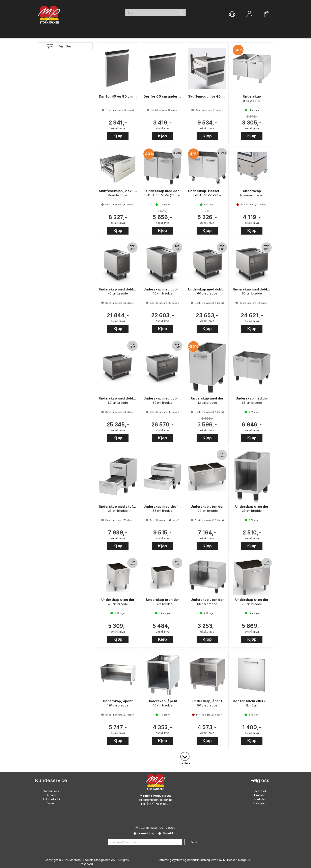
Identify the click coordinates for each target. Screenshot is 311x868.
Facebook (260, 791)
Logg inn (249, 14)
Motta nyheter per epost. (155, 828)
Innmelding (146, 833)
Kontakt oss (51, 791)
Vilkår (51, 803)
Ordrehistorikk (51, 799)
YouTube (260, 799)
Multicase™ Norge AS (237, 860)
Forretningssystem (170, 860)
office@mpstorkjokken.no (155, 800)
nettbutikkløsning (199, 860)
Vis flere (185, 763)
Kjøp (118, 136)
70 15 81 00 (163, 804)
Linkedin (260, 795)
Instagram (260, 803)
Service (51, 795)
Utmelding (170, 833)
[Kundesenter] (232, 14)
